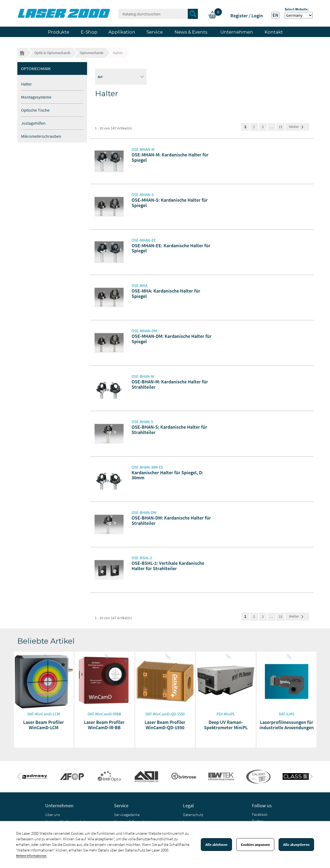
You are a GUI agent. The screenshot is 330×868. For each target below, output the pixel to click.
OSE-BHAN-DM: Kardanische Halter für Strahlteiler (171, 520)
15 (280, 127)
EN (275, 15)
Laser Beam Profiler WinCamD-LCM (44, 725)
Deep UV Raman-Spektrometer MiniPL (226, 725)
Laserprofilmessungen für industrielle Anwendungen (287, 725)
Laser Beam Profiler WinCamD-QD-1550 (165, 725)
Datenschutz (193, 815)
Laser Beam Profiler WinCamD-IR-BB (104, 725)
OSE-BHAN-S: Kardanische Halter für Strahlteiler (169, 430)
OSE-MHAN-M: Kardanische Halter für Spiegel (170, 157)
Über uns (53, 815)
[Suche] (158, 14)
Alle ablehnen (216, 845)
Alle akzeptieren (296, 845)
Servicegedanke (127, 815)
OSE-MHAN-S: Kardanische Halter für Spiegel (170, 203)
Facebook (260, 814)
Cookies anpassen (255, 845)
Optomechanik (36, 68)
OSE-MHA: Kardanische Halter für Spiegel (166, 293)
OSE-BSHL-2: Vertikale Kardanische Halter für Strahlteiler (168, 566)
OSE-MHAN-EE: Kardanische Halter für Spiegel (171, 248)
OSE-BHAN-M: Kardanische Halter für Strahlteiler (170, 384)
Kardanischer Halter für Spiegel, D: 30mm (167, 475)
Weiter (297, 127)
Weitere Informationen (31, 856)
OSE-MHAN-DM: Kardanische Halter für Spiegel (172, 339)
